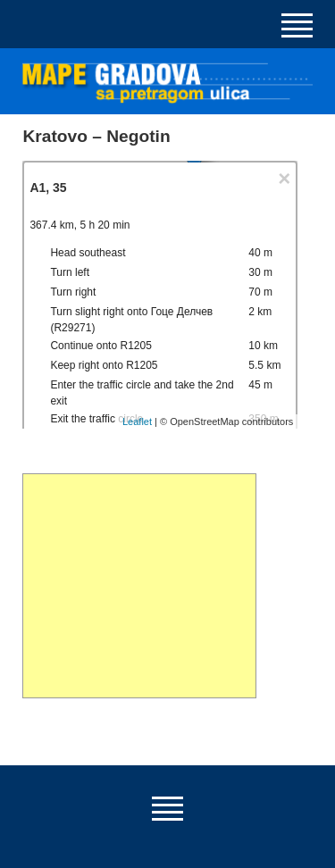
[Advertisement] (139, 586)
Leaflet (137, 421)
